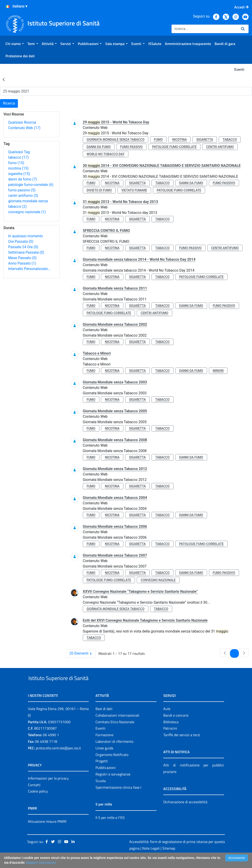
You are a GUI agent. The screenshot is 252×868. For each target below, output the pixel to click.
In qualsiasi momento (26, 236)
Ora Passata (21, 241)
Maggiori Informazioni (41, 863)
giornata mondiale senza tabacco (116, 140)
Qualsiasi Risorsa (22, 122)
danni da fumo (23, 179)
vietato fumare (134, 190)
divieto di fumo (99, 190)
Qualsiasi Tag (19, 152)
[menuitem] (15, 44)
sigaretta (19, 174)
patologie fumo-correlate (31, 185)
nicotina (18, 168)
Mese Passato (22, 258)
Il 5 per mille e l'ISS (110, 828)
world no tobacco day (106, 154)
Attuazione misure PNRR (47, 832)
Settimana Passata (26, 252)
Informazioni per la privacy (48, 789)
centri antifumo (23, 196)
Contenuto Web (24, 128)
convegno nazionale (27, 212)
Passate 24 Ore (23, 247)
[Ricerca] (204, 29)
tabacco (18, 157)
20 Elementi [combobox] (82, 653)
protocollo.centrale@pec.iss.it (58, 758)
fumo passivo (22, 190)
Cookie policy (38, 802)
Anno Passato (22, 263)
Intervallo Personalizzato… (29, 269)
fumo (16, 163)
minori (218, 371)
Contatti (34, 795)
